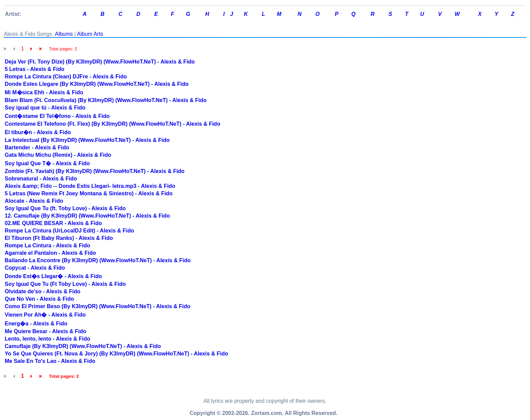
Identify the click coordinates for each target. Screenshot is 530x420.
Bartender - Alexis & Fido (37, 147)
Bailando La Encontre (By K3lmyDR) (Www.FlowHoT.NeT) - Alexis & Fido (98, 260)
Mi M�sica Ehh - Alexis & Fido (44, 92)
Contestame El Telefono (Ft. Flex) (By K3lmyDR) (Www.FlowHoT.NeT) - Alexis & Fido (113, 124)
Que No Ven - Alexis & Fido (39, 299)
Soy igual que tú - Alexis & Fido (45, 108)
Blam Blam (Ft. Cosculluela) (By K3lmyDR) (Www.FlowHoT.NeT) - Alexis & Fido (106, 100)
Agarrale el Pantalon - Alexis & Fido (50, 253)
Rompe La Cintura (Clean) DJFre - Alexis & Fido (66, 77)
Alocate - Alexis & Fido (34, 201)
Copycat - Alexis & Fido (35, 268)
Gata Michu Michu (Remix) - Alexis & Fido (58, 155)
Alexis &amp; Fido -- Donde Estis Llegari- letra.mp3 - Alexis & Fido (90, 186)
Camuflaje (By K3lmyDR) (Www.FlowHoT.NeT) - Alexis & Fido (83, 346)
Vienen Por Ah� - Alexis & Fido (45, 315)
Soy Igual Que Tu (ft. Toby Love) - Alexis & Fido (65, 208)
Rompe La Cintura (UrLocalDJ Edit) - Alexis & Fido (69, 231)
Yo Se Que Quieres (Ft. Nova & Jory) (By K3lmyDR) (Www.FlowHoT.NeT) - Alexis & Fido (116, 354)
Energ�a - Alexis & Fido (36, 324)
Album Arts (90, 34)
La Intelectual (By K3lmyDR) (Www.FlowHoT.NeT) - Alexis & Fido (87, 140)
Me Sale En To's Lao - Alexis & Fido (50, 361)
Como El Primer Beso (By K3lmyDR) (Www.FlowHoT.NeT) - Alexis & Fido (98, 306)
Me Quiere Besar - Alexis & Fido (45, 331)
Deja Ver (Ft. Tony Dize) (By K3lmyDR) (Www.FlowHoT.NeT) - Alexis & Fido (100, 62)
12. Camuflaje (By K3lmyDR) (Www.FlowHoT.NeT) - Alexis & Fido (87, 216)
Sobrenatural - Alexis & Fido (41, 179)
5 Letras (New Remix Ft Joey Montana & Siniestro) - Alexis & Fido (89, 193)
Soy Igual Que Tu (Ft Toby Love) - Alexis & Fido (65, 284)
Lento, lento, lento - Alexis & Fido (47, 339)
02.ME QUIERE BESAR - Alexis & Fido (53, 223)
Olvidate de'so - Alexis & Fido (43, 291)
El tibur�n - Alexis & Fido (38, 132)
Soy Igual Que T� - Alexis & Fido (47, 163)
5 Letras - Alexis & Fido (34, 69)
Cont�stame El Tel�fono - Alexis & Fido (57, 116)
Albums (64, 34)
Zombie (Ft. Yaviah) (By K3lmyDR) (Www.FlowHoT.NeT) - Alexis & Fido (95, 171)
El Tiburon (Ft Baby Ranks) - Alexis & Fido (59, 238)
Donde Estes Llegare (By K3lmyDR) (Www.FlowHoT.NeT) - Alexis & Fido (97, 84)
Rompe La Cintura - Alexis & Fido (47, 245)
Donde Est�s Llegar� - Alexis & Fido (53, 276)
